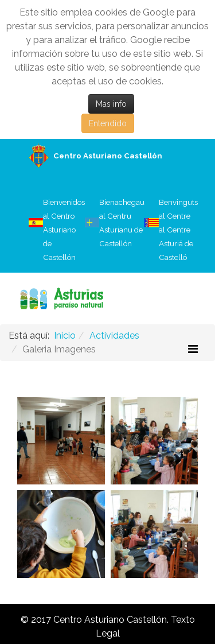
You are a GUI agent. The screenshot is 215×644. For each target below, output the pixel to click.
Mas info (111, 104)
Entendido (108, 123)
